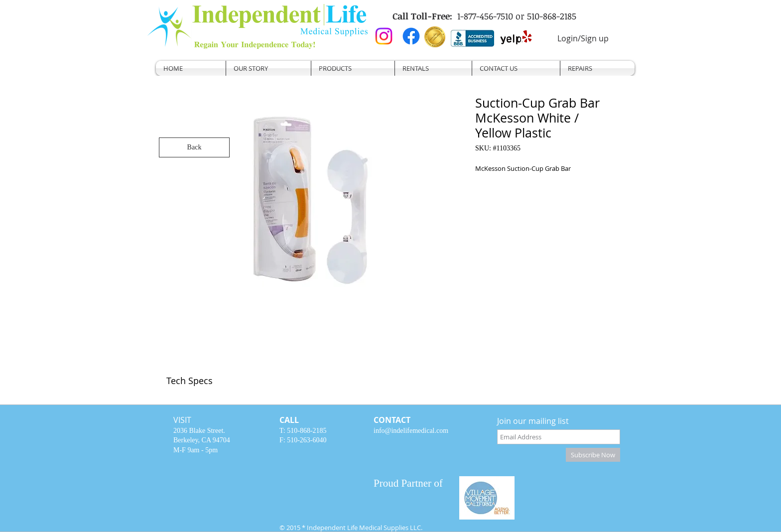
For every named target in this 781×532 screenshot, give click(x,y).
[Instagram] (384, 36)
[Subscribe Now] (593, 455)
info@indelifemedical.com (411, 431)
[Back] (194, 147)
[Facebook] (411, 36)
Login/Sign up (583, 38)
